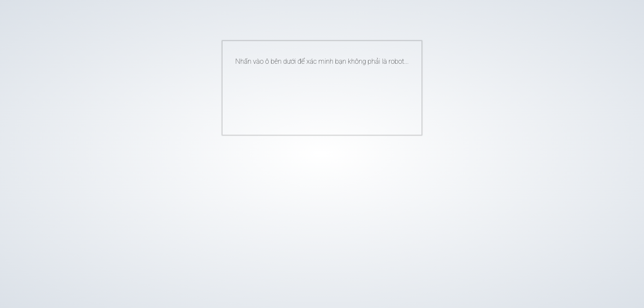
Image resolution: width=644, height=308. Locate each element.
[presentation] (309, 97)
